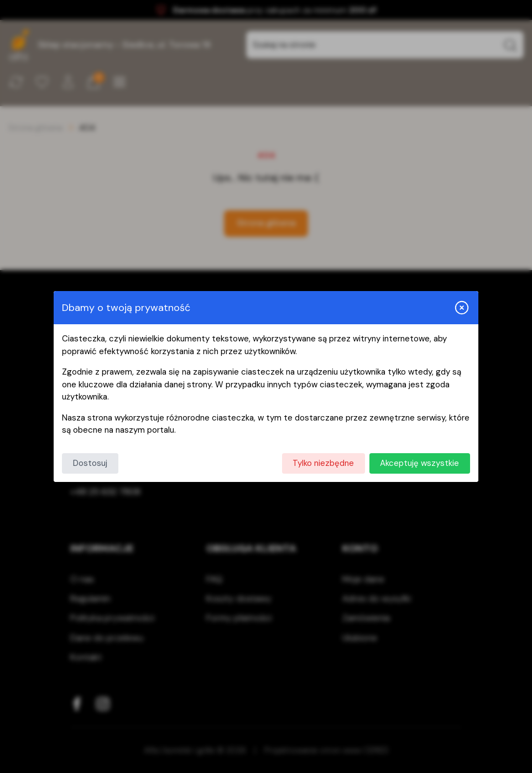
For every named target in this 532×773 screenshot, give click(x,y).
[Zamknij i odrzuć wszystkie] (462, 308)
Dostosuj (90, 463)
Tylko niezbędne (323, 463)
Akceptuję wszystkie (419, 463)
